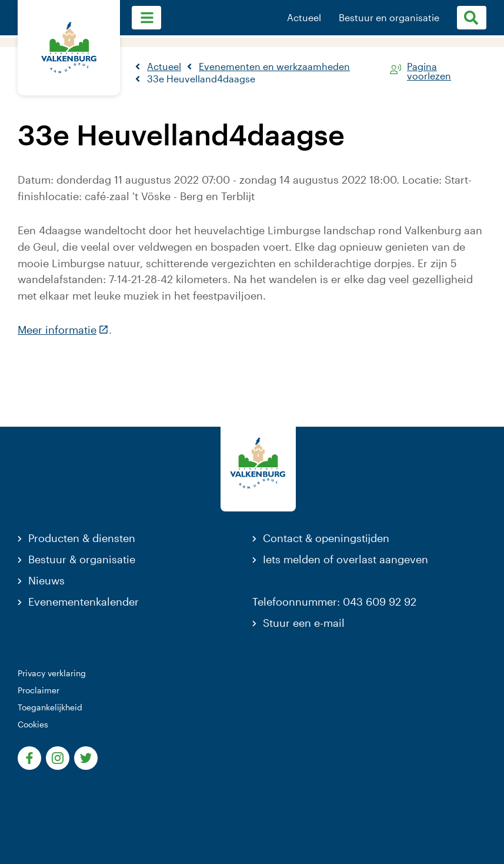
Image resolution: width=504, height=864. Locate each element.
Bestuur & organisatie (82, 559)
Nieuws (46, 580)
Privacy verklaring (52, 673)
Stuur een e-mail (304, 623)
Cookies (33, 724)
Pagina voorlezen (429, 69)
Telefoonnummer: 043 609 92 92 (334, 602)
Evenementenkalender (84, 602)
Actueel (304, 18)
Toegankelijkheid (50, 707)
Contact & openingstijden (326, 538)
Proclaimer (39, 690)
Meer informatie (63, 330)
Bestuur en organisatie (389, 18)
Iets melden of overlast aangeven (346, 559)
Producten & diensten (82, 538)
